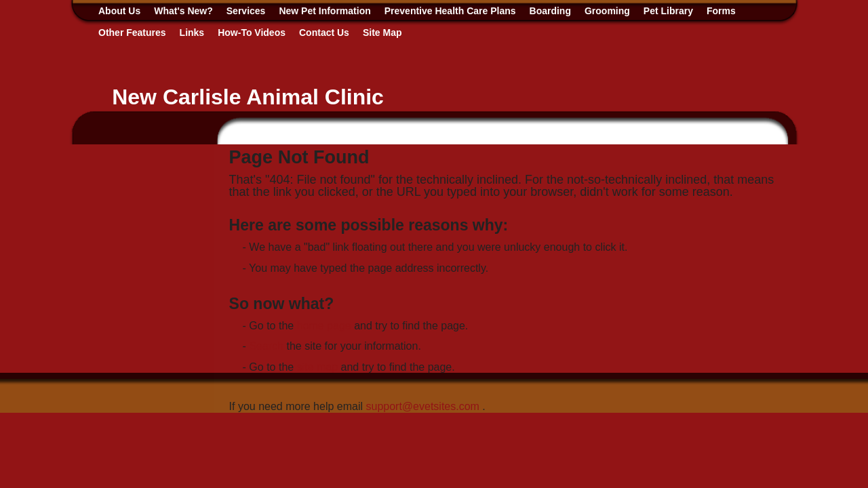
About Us (119, 11)
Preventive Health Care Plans (450, 11)
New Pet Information (324, 11)
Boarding (550, 11)
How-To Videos (252, 33)
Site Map (382, 33)
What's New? (183, 11)
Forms (721, 11)
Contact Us (324, 33)
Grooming (607, 11)
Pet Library (668, 11)
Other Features (132, 33)
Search (266, 346)
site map (317, 367)
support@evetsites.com (422, 406)
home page (324, 326)
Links (192, 33)
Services (246, 11)
